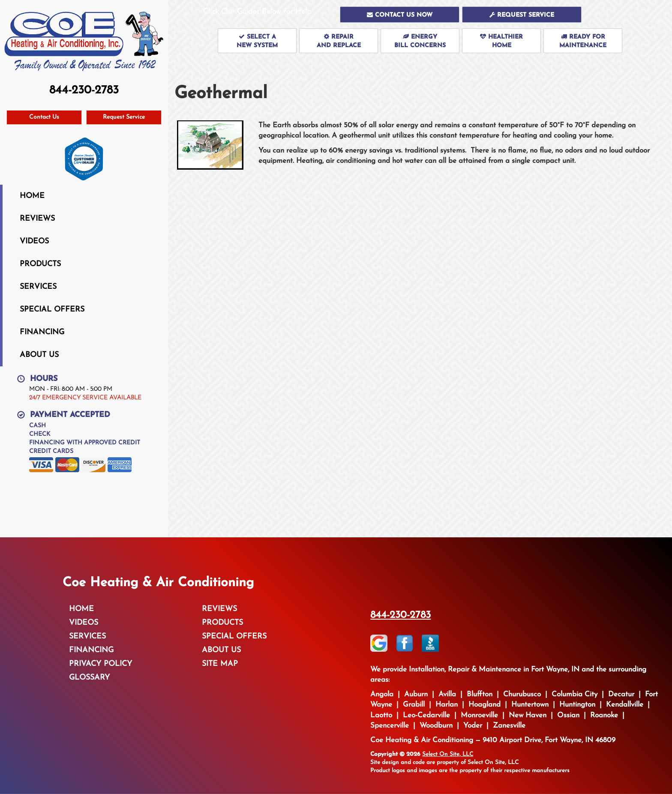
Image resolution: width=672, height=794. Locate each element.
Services (38, 287)
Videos (34, 241)
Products (40, 264)
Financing (42, 332)
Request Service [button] (124, 117)
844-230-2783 (400, 615)
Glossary (89, 678)
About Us (39, 355)
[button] (400, 15)
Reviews (37, 219)
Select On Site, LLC (448, 754)
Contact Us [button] (44, 117)
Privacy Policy (100, 664)
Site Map (220, 664)
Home (32, 196)
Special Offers (52, 310)
